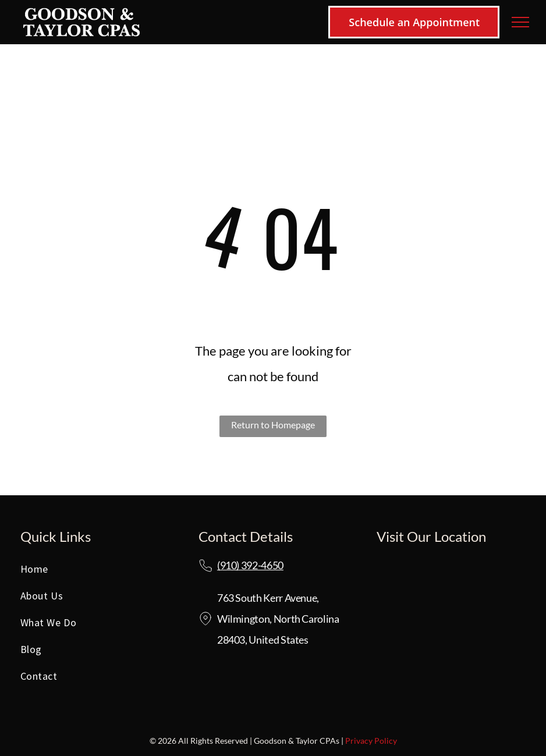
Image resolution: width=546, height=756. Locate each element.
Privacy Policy (371, 741)
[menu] (520, 22)
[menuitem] (95, 572)
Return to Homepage (273, 425)
